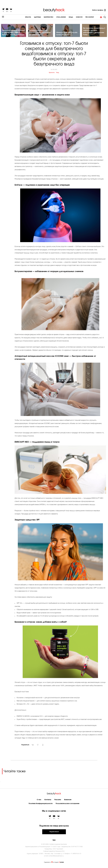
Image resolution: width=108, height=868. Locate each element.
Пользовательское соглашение (68, 804)
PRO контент (84, 17)
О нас (39, 801)
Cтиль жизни (56, 17)
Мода (65, 17)
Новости (74, 17)
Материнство (43, 17)
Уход (57, 74)
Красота (23, 17)
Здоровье (32, 17)
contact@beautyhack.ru (56, 857)
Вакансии (68, 801)
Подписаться (54, 833)
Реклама (58, 801)
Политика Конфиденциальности (41, 804)
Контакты (48, 801)
